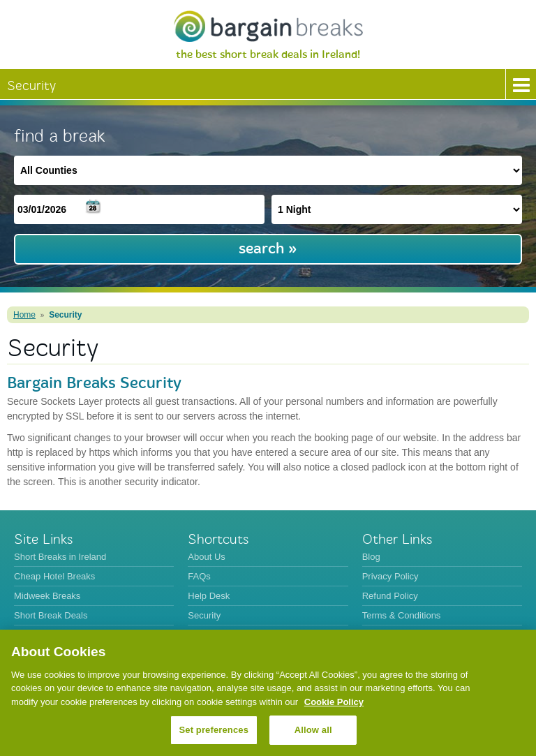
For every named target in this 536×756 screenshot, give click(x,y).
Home (24, 315)
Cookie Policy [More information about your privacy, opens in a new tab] (334, 702)
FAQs (199, 576)
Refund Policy (390, 596)
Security (65, 315)
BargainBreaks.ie (268, 26)
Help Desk (209, 596)
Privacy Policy (390, 576)
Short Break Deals (51, 615)
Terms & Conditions (402, 615)
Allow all (313, 730)
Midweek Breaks (47, 596)
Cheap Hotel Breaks (54, 576)
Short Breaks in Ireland (60, 557)
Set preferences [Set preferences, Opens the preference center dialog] (214, 730)
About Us (206, 557)
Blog (371, 557)
